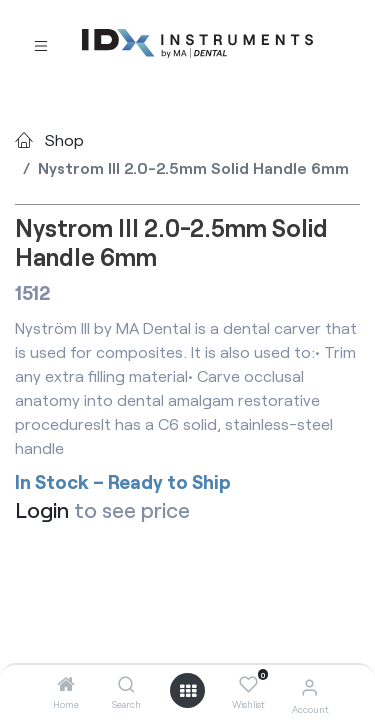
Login (42, 509)
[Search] (126, 684)
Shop (64, 139)
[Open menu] (188, 691)
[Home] (66, 684)
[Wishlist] (248, 685)
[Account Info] (309, 686)
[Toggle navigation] (41, 44)
